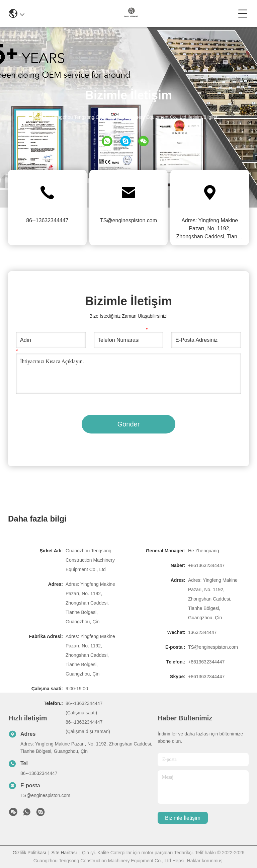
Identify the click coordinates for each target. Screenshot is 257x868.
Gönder (129, 424)
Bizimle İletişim (183, 818)
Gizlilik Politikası (29, 853)
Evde (37, 117)
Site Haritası (64, 853)
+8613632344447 (206, 565)
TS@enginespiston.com (128, 220)
